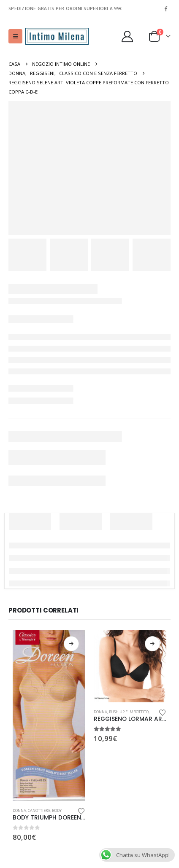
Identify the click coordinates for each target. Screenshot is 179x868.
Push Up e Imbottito (129, 712)
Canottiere (39, 810)
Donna (19, 810)
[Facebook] (165, 8)
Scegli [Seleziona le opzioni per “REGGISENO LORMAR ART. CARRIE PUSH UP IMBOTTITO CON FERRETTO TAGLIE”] (152, 644)
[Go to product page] (49, 715)
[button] (15, 36)
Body (57, 810)
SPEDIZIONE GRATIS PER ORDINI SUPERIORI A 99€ (65, 8)
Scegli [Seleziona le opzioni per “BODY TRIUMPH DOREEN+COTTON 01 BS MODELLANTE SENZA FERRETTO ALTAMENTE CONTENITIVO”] (71, 644)
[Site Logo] (57, 36)
